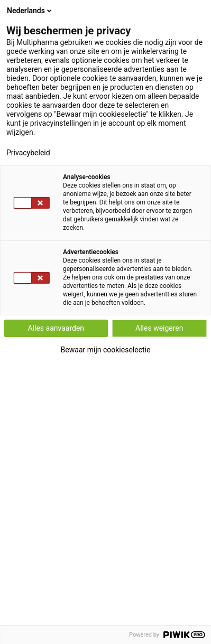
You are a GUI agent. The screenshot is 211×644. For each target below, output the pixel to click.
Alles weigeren (159, 328)
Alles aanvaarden (56, 328)
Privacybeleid (28, 153)
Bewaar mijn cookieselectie (106, 350)
